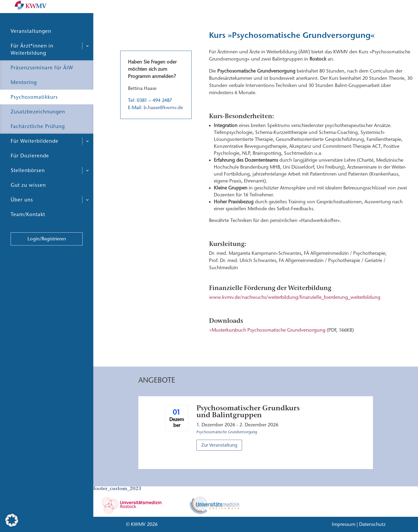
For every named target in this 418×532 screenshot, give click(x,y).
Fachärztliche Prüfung (38, 139)
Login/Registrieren (47, 252)
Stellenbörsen (28, 183)
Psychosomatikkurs (34, 110)
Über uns (22, 213)
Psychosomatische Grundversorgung (227, 432)
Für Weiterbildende (35, 154)
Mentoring (24, 95)
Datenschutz (372, 524)
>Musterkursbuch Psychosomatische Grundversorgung (267, 330)
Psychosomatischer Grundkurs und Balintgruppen (248, 412)
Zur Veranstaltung (219, 445)
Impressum (344, 524)
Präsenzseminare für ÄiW (42, 80)
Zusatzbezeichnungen (38, 124)
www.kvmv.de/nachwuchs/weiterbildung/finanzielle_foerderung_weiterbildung (295, 297)
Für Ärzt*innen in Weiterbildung (32, 62)
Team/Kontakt (28, 227)
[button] (12, 520)
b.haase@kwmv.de (163, 108)
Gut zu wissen (28, 198)
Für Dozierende (30, 168)
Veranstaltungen (31, 44)
